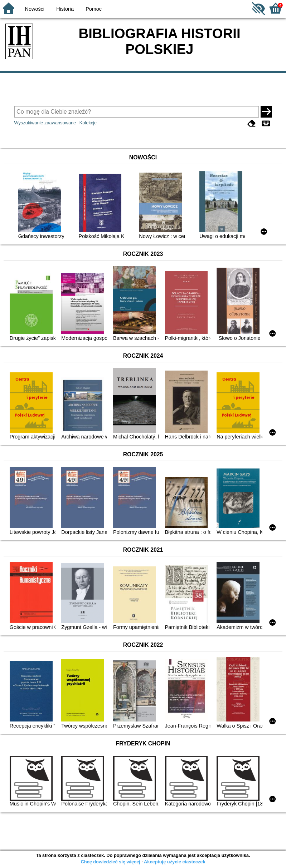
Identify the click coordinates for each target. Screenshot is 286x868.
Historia (65, 9)
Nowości (35, 9)
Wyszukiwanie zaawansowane (45, 123)
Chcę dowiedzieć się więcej (110, 862)
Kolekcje (88, 123)
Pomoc (94, 9)
